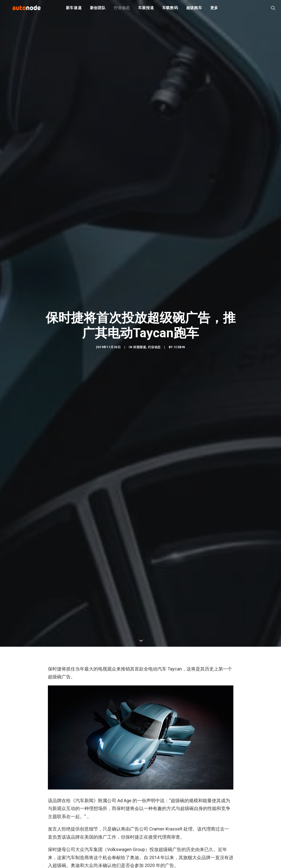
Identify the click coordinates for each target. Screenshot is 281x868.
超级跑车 (194, 10)
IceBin (180, 353)
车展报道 (146, 10)
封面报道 (140, 353)
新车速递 (74, 10)
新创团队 (98, 10)
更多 (214, 10)
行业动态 (122, 10)
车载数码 (170, 10)
